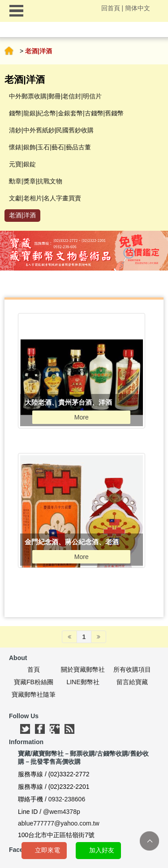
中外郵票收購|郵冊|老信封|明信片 (55, 96)
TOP (149, 841)
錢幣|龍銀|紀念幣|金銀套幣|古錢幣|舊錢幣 (66, 113)
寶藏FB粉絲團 (34, 682)
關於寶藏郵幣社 (83, 669)
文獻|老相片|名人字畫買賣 (45, 198)
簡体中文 (138, 8)
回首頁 (111, 8)
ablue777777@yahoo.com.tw (59, 823)
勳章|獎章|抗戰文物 (36, 181)
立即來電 (47, 850)
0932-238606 (67, 799)
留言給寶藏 (132, 682)
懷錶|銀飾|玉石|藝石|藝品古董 (50, 147)
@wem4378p (62, 812)
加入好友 (102, 850)
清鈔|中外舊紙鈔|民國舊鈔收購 (51, 130)
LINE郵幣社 (83, 682)
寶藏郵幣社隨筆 (34, 694)
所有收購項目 (132, 669)
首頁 (9, 51)
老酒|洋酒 (22, 215)
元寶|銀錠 (22, 164)
